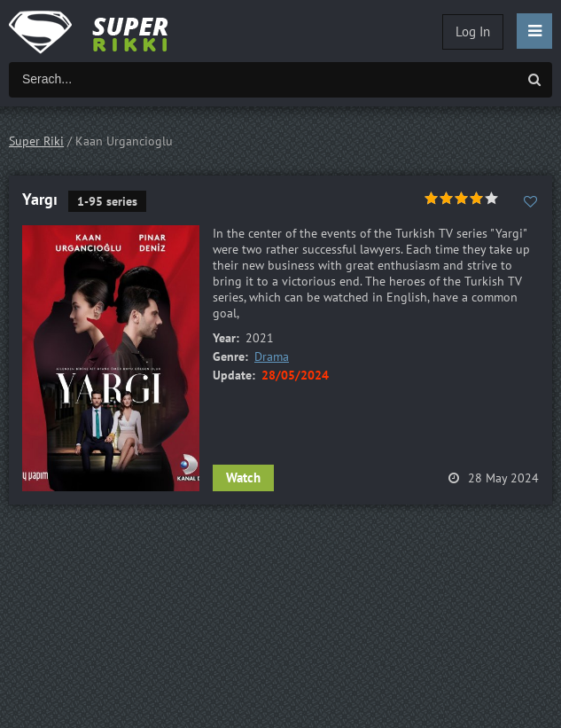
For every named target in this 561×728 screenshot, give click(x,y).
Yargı (40, 199)
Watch (243, 478)
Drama (272, 356)
